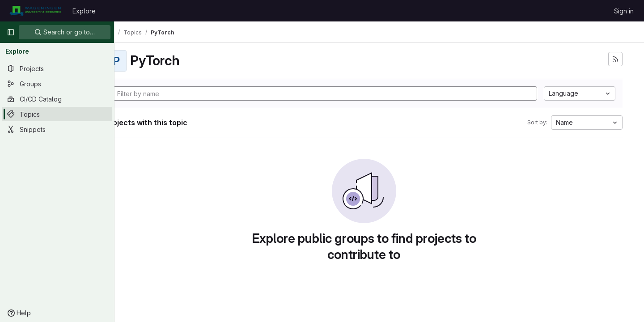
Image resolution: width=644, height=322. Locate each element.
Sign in (624, 11)
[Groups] (57, 84)
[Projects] (57, 68)
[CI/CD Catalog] (57, 99)
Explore (84, 11)
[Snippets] (57, 129)
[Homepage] (35, 11)
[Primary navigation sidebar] (11, 32)
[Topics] (57, 114)
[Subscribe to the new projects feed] (615, 59)
